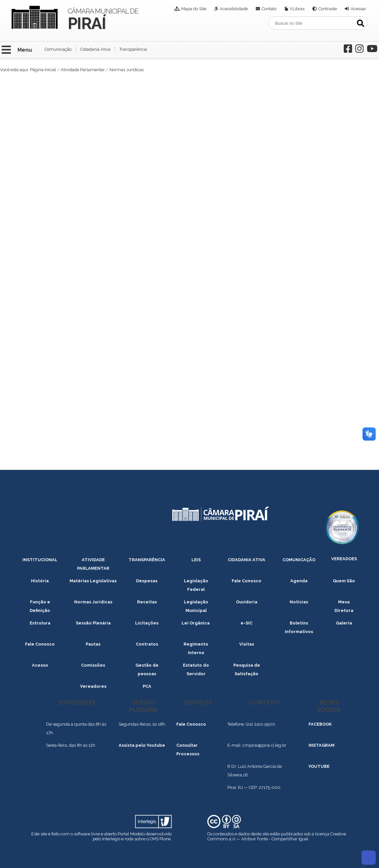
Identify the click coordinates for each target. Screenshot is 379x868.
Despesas (147, 581)
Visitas (247, 644)
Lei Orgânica (196, 623)
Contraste (328, 9)
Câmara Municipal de (103, 18)
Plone (165, 839)
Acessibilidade (234, 9)
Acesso (40, 665)
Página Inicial (43, 70)
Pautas (93, 644)
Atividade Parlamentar (83, 70)
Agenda (299, 581)
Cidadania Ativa (95, 49)
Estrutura (40, 623)
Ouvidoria (247, 602)
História (40, 581)
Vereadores (93, 686)
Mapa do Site (194, 9)
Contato (269, 9)
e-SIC (247, 623)
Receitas (147, 602)
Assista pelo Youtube (142, 745)
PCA (147, 686)
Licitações (147, 623)
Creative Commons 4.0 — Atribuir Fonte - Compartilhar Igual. (277, 836)
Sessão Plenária (93, 623)
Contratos (147, 644)
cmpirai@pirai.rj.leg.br (264, 745)
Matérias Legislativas (93, 581)
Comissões (93, 665)
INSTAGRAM (321, 745)
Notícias (299, 602)
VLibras (297, 9)
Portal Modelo (131, 834)
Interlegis (111, 839)
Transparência (133, 49)
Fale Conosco (247, 581)
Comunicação (58, 49)
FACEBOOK (320, 724)
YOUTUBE (319, 766)
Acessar (358, 9)
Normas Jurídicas (93, 602)
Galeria (344, 623)
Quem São (344, 581)
